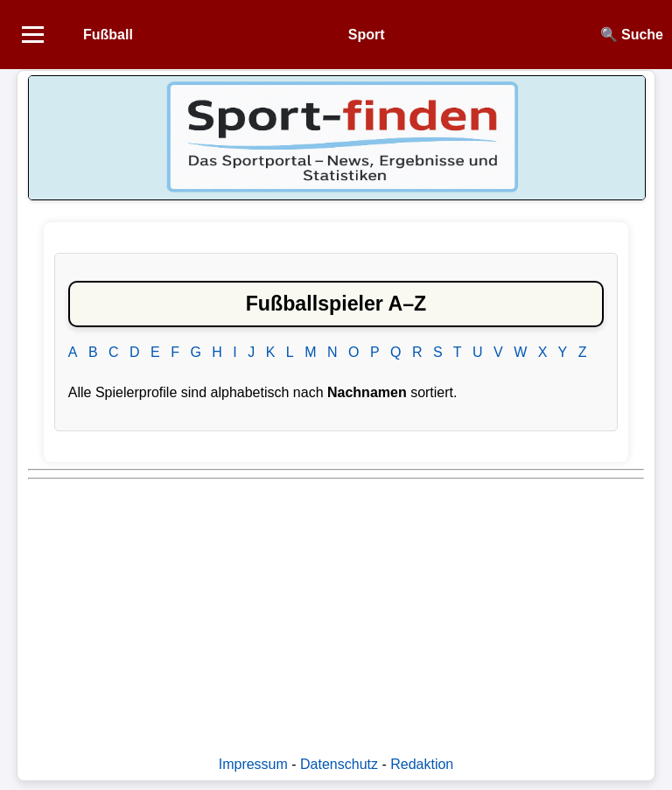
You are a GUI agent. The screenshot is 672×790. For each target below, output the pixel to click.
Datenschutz (339, 764)
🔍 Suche (632, 35)
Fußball (108, 35)
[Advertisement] (336, 609)
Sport (367, 35)
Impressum (253, 764)
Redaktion (422, 764)
